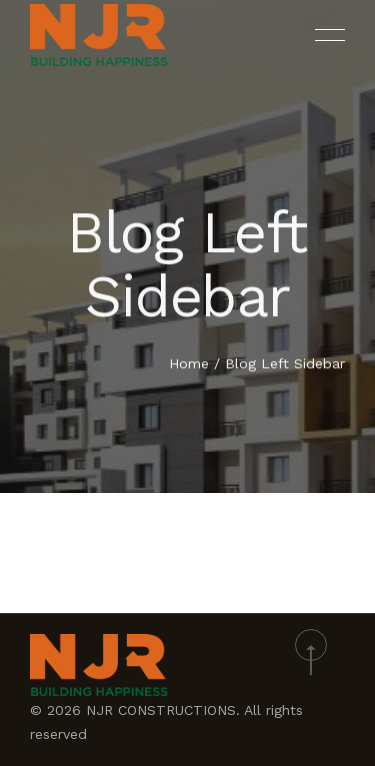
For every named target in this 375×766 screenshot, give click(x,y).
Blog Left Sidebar (285, 364)
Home (189, 364)
